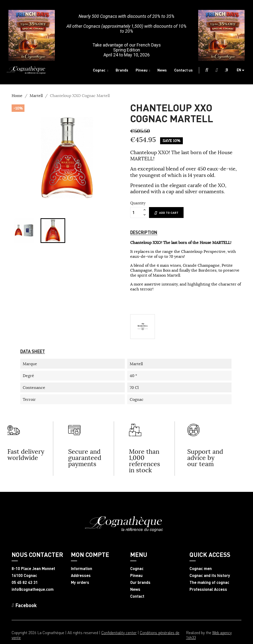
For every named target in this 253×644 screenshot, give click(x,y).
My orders (80, 582)
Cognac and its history (210, 575)
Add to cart (166, 213)
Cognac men (201, 569)
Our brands (140, 582)
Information (82, 569)
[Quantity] (136, 213)
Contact (137, 596)
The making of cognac (209, 582)
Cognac (137, 569)
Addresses (81, 575)
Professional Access (208, 589)
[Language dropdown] (242, 70)
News (135, 589)
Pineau (136, 575)
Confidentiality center (119, 632)
